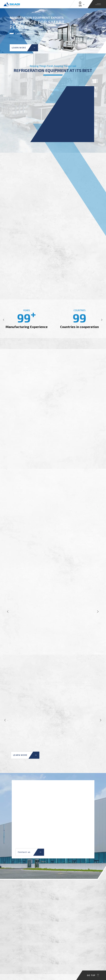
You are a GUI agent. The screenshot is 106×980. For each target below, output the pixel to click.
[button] (4, 320)
